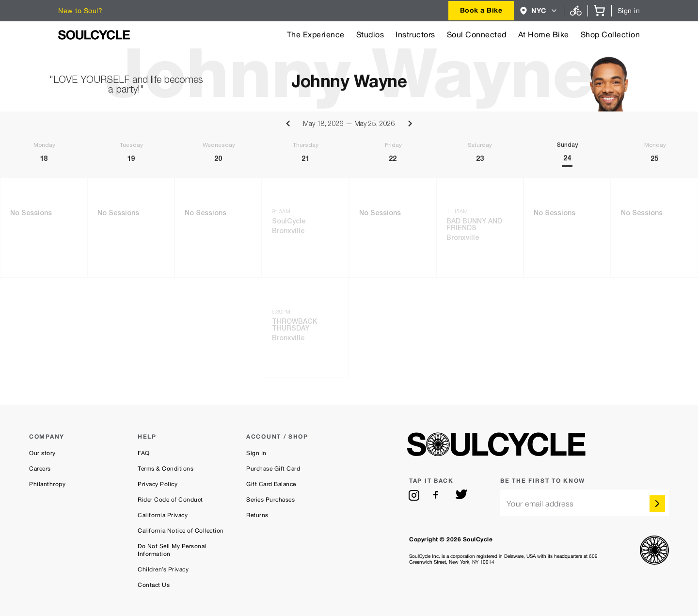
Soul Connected (477, 35)
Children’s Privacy (163, 569)
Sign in (629, 11)
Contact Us (154, 585)
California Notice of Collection (181, 531)
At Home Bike (544, 35)
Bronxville (288, 232)
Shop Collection (611, 35)
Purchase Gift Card (273, 469)
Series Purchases (270, 500)
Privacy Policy (158, 484)
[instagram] (414, 495)
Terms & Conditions (166, 469)
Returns (257, 515)
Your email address (540, 504)
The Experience (316, 35)
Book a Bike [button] (481, 10)
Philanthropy (47, 484)
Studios (370, 35)
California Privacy (163, 515)
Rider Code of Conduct (170, 500)
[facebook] (438, 495)
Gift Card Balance (271, 484)
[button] (539, 11)
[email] (585, 503)
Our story (42, 453)
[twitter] (461, 495)
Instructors (415, 35)
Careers (40, 469)
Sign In (256, 453)
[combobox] (481, 11)
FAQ (144, 453)
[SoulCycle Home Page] (94, 35)
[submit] (657, 504)
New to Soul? (80, 11)
